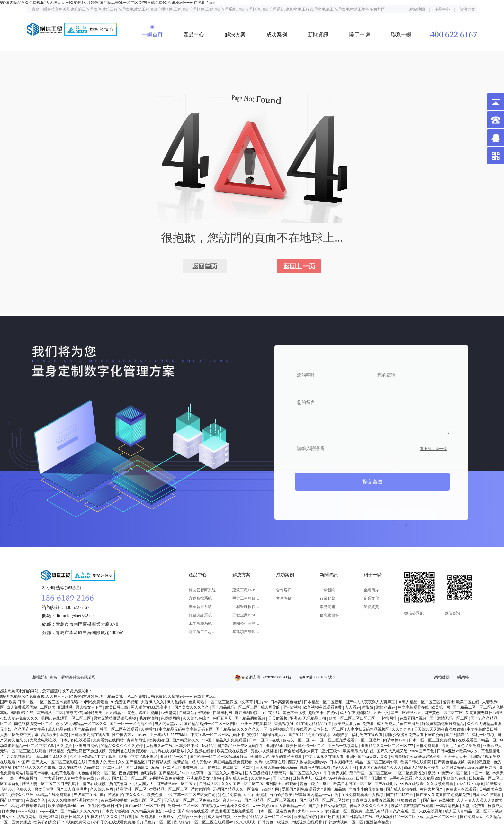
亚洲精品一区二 (174, 757)
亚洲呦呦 (65, 707)
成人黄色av (202, 762)
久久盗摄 (65, 746)
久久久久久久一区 (252, 729)
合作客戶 (284, 590)
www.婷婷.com (265, 806)
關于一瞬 (360, 35)
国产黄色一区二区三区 (444, 713)
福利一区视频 (484, 735)
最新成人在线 (237, 778)
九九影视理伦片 (20, 757)
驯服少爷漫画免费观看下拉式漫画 (414, 735)
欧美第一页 (441, 707)
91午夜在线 (270, 713)
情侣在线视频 (95, 784)
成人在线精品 (71, 767)
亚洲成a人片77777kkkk (169, 735)
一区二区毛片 (369, 740)
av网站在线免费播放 (167, 778)
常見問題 (328, 607)
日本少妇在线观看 (75, 740)
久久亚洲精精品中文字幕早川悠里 (99, 757)
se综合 (170, 811)
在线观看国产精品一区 (478, 740)
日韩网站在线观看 (195, 713)
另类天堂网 (45, 789)
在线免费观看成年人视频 (363, 795)
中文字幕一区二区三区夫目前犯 (193, 795)
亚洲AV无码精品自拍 (308, 718)
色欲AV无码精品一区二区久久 (82, 724)
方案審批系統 (200, 598)
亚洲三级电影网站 (257, 724)
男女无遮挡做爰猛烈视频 (115, 718)
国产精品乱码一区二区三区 (235, 707)
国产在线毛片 (387, 784)
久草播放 (149, 729)
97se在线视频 (256, 795)
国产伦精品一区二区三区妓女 (325, 800)
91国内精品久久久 (103, 817)
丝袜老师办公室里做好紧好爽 (416, 757)
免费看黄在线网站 (109, 740)
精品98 (341, 789)
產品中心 (442, 9)
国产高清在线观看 (194, 811)
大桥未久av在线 (160, 746)
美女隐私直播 (479, 762)
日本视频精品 (342, 762)
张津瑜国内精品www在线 (317, 795)
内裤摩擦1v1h (395, 740)
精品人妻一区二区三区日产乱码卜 (51, 784)
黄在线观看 (110, 795)
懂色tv (218, 778)
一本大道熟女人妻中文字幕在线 (68, 778)
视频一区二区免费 (348, 811)
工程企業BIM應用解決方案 (246, 615)
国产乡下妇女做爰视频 (328, 806)
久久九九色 (402, 729)
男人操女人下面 (90, 707)
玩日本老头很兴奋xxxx (334, 778)
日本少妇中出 (187, 746)
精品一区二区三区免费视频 (175, 767)
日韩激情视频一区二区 (344, 822)
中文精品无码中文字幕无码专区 (186, 729)
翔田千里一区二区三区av (371, 773)
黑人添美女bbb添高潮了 (152, 707)
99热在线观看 (413, 784)
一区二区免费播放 (410, 773)
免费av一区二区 (455, 773)
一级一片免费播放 (22, 778)
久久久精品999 (428, 778)
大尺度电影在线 (44, 740)
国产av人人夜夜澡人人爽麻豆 (371, 702)
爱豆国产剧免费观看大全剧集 (307, 789)
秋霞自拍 (342, 735)
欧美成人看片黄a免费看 (354, 724)
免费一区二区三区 (183, 806)
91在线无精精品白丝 (314, 724)
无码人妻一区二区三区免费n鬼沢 (192, 800)
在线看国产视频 (414, 718)
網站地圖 (417, 9)
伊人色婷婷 (177, 702)
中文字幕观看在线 (414, 707)
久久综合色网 (102, 789)
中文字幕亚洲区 (144, 757)
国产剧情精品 (458, 735)
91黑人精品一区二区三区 (420, 702)
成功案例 (277, 35)
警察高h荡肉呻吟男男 (85, 713)
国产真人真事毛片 (72, 789)
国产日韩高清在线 (358, 817)
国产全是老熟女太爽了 (300, 751)
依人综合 (181, 822)
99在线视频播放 (115, 800)
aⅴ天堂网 (169, 713)
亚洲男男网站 (87, 746)
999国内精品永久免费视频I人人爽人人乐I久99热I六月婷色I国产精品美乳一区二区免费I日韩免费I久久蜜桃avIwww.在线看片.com (108, 3)
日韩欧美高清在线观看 (91, 735)
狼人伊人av (232, 800)
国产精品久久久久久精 (80, 811)
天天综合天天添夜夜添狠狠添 (440, 729)
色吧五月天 (223, 718)
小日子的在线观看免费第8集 (117, 822)
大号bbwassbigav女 (314, 811)
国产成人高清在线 (402, 789)
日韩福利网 (223, 713)
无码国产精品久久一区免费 (236, 789)
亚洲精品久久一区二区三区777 (387, 746)
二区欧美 (48, 707)
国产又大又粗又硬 (393, 751)
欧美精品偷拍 (306, 817)
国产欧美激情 (12, 800)
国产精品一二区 (50, 713)
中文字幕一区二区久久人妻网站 (216, 773)
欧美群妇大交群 (47, 822)
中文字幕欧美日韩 (483, 729)
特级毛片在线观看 (315, 767)
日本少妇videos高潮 (19, 811)
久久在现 (401, 811)
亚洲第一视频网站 (343, 746)
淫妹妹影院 (201, 789)
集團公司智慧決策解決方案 (246, 623)
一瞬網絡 (461, 677)
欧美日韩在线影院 (416, 762)
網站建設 (442, 677)
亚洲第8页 (275, 746)
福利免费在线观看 (368, 735)
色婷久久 (24, 789)
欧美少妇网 (49, 817)
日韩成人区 (209, 784)
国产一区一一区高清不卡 (131, 724)
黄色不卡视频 (295, 713)
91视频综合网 (282, 729)
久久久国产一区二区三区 (243, 784)
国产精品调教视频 (251, 718)
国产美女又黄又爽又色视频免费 (443, 795)
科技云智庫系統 (202, 590)
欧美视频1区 (160, 740)
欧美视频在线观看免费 (323, 707)
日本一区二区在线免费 (276, 811)
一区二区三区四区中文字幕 (230, 702)
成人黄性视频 (220, 817)
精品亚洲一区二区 (132, 789)
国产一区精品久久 (406, 713)
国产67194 (282, 778)
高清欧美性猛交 (55, 735)
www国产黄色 (423, 751)
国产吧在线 (330, 817)
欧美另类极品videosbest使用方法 (470, 767)
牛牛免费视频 (336, 773)
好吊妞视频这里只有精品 (443, 724)
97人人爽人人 (143, 784)
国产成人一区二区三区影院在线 (59, 762)
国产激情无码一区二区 (449, 718)
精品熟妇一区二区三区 (104, 767)
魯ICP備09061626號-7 (317, 677)
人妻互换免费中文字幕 (20, 735)
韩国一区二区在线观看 (119, 729)
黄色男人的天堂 (102, 762)
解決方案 (467, 9)
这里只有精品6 (378, 811)
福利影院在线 (22, 713)
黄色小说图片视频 (143, 713)
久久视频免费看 (440, 784)
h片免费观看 (146, 817)
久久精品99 (116, 713)
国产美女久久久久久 (192, 707)
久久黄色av (261, 778)
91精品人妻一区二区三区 (270, 817)
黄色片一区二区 (158, 822)
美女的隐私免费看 (287, 757)
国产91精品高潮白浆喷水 (310, 735)
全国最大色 (260, 757)
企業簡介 (371, 590)
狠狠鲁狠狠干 (409, 800)
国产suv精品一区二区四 (145, 806)
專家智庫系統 (200, 607)
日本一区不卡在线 (265, 740)
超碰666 (104, 778)
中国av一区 (481, 773)
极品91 (434, 773)
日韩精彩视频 (160, 762)
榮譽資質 (371, 607)
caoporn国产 (48, 811)
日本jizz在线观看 (487, 795)
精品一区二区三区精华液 (377, 762)
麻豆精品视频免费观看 (233, 762)
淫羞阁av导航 (38, 773)
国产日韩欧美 (138, 767)
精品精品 (57, 751)
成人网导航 (271, 707)
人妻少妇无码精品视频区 (369, 729)
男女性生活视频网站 (19, 817)
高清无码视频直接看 (422, 767)
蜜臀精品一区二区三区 (169, 789)
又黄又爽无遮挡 (479, 713)
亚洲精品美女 (199, 778)
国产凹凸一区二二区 (130, 778)
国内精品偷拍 (86, 729)
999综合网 (271, 789)
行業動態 (328, 598)
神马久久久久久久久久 (369, 806)
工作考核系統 (200, 623)
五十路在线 (210, 767)
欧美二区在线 (468, 702)
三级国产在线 (86, 795)
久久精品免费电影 (147, 811)
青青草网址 (137, 740)
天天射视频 (278, 718)
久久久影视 (246, 822)
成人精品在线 (60, 729)
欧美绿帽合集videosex (67, 806)
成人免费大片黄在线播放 (398, 724)
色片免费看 (232, 795)
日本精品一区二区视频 (324, 702)
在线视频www (213, 806)
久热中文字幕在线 (270, 762)
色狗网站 (197, 702)
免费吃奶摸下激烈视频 (87, 751)
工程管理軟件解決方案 (246, 607)
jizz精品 (208, 746)
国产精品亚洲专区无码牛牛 (241, 746)
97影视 (127, 817)
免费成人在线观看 (461, 789)
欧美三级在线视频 (233, 751)
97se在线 (463, 784)
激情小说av (386, 707)
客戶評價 (284, 598)
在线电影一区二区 (146, 800)
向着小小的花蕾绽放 (367, 789)
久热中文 (381, 713)
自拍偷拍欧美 (281, 795)
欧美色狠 (155, 795)
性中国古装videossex (130, 735)
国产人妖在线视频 (427, 811)
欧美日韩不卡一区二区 (306, 746)
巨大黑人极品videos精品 (277, 767)
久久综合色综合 (197, 718)
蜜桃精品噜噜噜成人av (267, 735)
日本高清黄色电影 (286, 702)
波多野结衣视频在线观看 (413, 806)
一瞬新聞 (328, 590)
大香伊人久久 (153, 702)
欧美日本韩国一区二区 (353, 784)
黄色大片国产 (432, 789)
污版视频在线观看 (307, 822)
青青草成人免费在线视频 (374, 800)
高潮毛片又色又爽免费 (461, 746)
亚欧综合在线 (455, 778)
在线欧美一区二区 (238, 767)
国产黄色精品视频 (450, 762)
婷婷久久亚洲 (22, 795)
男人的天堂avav (168, 724)
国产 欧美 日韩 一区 (17, 702)
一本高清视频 (448, 806)
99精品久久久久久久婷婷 (122, 746)
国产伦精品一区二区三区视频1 (271, 800)
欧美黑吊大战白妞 (359, 751)
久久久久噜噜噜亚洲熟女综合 (73, 800)
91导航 (478, 784)
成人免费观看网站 (22, 707)
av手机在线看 (401, 778)
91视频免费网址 (77, 822)
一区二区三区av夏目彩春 (58, 702)
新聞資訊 (318, 35)
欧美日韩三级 (117, 707)
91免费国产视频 (125, 702)
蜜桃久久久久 (239, 806)
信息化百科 (329, 615)
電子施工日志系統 (202, 632)
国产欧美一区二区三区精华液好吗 (219, 757)
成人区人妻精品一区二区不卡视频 (474, 811)
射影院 (368, 707)
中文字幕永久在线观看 (325, 757)
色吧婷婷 (149, 773)
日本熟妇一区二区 (329, 729)
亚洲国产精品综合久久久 (381, 767)
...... (192, 640)
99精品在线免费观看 (54, 795)
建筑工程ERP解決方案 (246, 590)
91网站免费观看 (95, 702)
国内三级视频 (257, 773)
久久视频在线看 (201, 751)
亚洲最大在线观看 (282, 784)
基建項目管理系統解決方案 (246, 632)
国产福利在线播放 (439, 800)
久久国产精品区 (132, 762)
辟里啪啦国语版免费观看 (233, 811)
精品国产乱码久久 (52, 757)
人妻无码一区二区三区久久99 (296, 773)
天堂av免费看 (474, 806)
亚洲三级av (331, 751)
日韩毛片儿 (303, 778)
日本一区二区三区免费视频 (432, 740)
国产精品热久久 (186, 740)
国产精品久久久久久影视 (35, 767)
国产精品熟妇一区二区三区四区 (211, 724)
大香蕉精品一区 (293, 806)
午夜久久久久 (134, 795)
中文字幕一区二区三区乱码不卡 (218, 735)
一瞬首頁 (152, 35)
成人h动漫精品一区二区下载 (400, 817)
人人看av (352, 707)
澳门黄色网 (118, 784)
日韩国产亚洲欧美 (372, 778)
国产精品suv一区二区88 (177, 784)
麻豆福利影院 (247, 713)
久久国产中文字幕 (30, 729)
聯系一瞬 (401, 35)
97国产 (24, 762)
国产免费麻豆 (472, 817)
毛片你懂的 (149, 718)
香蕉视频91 (284, 724)
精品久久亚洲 (345, 767)
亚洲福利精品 (378, 822)
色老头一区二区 (297, 740)
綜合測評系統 (200, 615)
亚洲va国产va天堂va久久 (368, 757)
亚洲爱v (240, 817)
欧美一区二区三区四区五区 (352, 718)
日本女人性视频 (116, 811)
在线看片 (304, 729)
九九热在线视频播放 (168, 751)
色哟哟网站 (171, 718)
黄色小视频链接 (264, 751)
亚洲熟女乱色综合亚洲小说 (182, 817)
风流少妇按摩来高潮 (28, 806)
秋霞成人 (495, 806)
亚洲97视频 (292, 707)
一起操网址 (388, 718)
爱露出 (449, 702)
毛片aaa (262, 702)
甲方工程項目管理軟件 (246, 598)
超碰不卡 (316, 713)
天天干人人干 (456, 757)
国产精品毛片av (173, 773)
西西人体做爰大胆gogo (308, 762)
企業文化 (371, 598)
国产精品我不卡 (400, 795)
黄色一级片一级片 (315, 784)
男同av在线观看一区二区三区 (67, 718)
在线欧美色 (36, 800)
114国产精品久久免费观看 (225, 740)
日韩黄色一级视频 (274, 822)
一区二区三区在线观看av (212, 822)
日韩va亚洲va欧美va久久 (458, 751)
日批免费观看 (428, 746)
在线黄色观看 (63, 773)
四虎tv (332, 713)
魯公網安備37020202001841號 (266, 677)
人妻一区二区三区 (442, 817)
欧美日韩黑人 (73, 817)
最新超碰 (181, 762)
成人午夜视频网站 (356, 713)
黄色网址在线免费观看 (128, 751)
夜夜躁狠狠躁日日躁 (105, 806)
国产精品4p (225, 729)
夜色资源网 (129, 773)
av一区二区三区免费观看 (334, 740)
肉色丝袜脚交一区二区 (34, 724)
